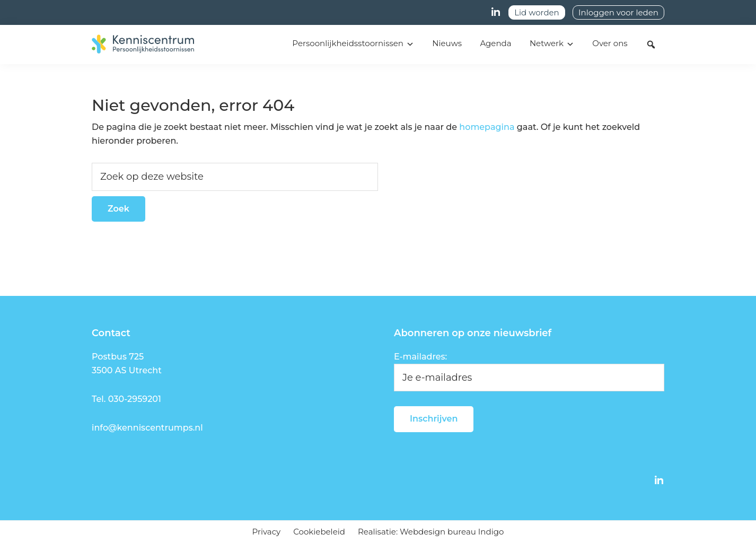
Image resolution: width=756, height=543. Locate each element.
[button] (651, 45)
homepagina (487, 127)
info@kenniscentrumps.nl (147, 428)
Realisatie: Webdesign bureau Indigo (431, 532)
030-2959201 (135, 399)
